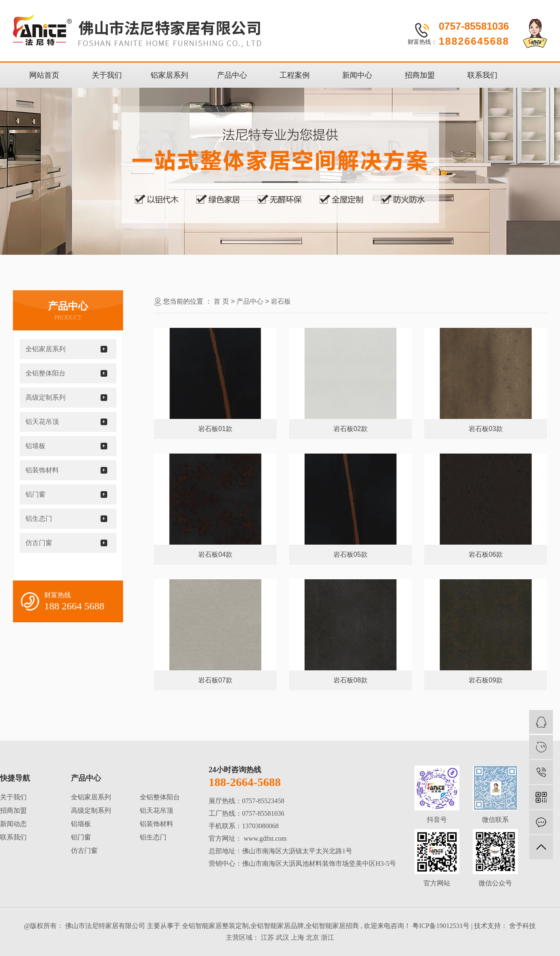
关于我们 (107, 75)
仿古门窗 (39, 543)
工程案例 (295, 75)
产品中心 (232, 75)
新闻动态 (13, 824)
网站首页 (44, 75)
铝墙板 (35, 446)
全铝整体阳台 (45, 373)
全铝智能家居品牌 (277, 926)
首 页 (221, 301)
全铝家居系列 (45, 349)
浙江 (328, 937)
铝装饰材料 (42, 470)
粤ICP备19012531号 (441, 926)
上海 (298, 937)
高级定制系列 (45, 397)
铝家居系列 (169, 75)
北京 (313, 937)
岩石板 (281, 301)
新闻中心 (357, 75)
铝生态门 (39, 519)
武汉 (283, 937)
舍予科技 (522, 926)
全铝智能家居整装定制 (215, 926)
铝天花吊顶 (42, 422)
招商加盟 (420, 75)
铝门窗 (35, 494)
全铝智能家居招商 (332, 926)
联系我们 (482, 75)
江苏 (267, 937)
